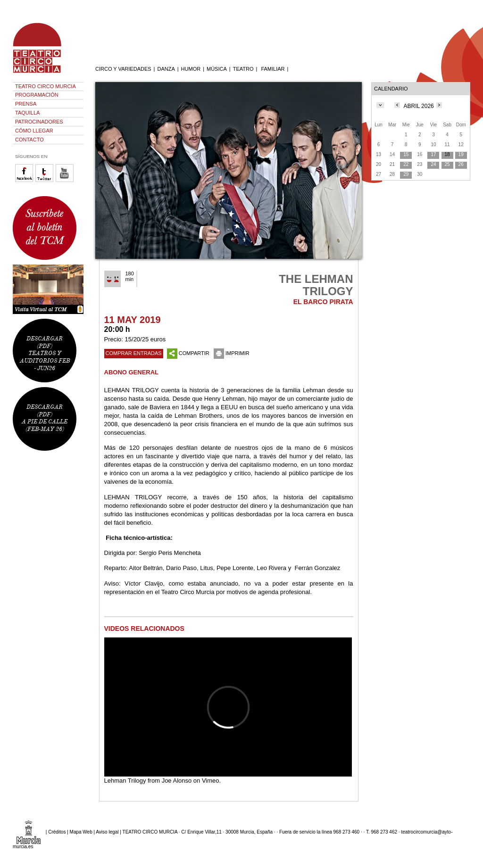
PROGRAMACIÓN (37, 95)
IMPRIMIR (232, 353)
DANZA (166, 69)
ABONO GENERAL (132, 372)
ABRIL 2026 (419, 106)
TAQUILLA (27, 113)
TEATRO (243, 69)
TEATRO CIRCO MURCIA (46, 86)
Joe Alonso (177, 781)
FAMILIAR (273, 69)
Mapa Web (81, 832)
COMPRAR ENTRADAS (134, 353)
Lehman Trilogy (125, 781)
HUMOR (191, 69)
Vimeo (211, 781)
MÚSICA (217, 69)
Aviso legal (107, 832)
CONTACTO (29, 140)
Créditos (57, 832)
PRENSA (26, 104)
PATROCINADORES (39, 122)
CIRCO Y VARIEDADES (123, 69)
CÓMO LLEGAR (34, 131)
